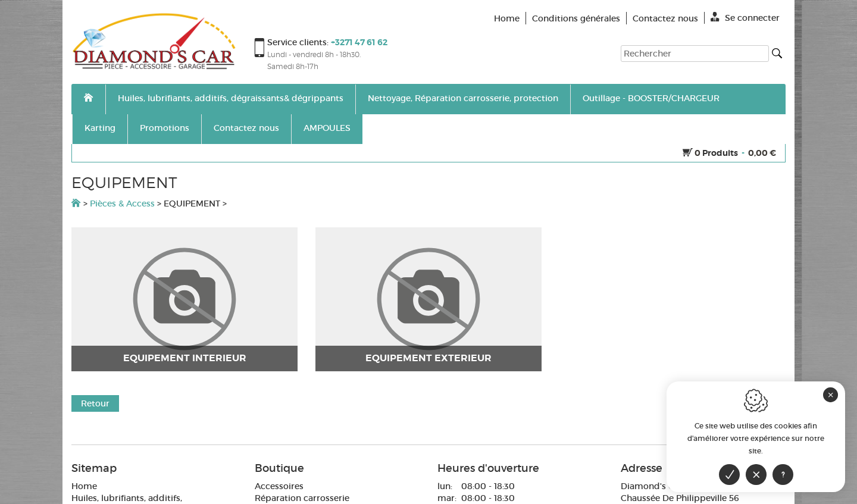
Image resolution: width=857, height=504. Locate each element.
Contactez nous (246, 128)
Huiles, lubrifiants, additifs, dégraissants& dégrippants (231, 98)
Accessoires (279, 486)
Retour (95, 403)
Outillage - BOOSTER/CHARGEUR (651, 98)
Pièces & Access (122, 204)
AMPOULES (327, 128)
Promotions (165, 128)
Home (84, 486)
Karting (100, 128)
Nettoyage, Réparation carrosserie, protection (463, 98)
